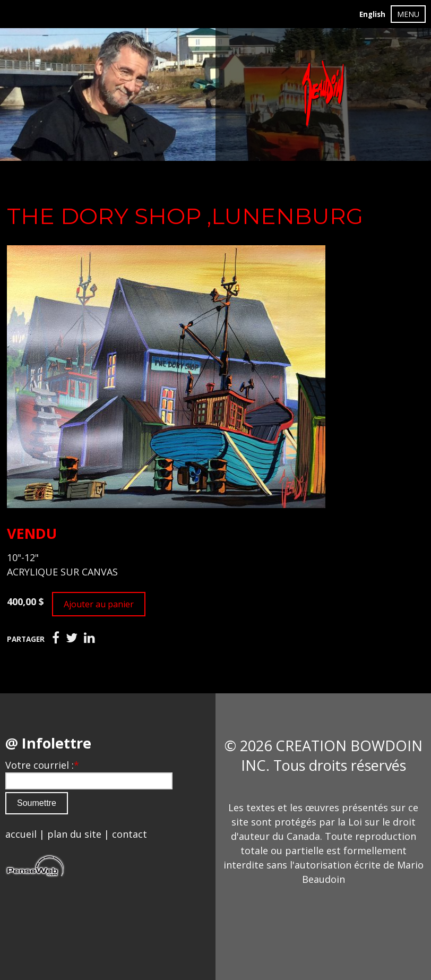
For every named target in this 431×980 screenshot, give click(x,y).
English (372, 14)
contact (130, 834)
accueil (21, 834)
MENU (408, 14)
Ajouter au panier (99, 604)
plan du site (74, 834)
